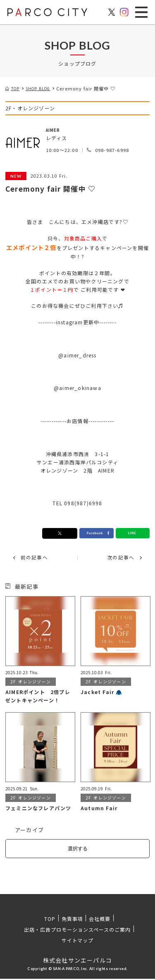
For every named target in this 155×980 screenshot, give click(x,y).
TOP (50, 920)
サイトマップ (78, 941)
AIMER (55, 130)
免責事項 (72, 920)
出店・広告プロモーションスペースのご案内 (77, 931)
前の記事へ (36, 558)
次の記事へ (119, 558)
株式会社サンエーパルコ (77, 961)
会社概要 (100, 920)
